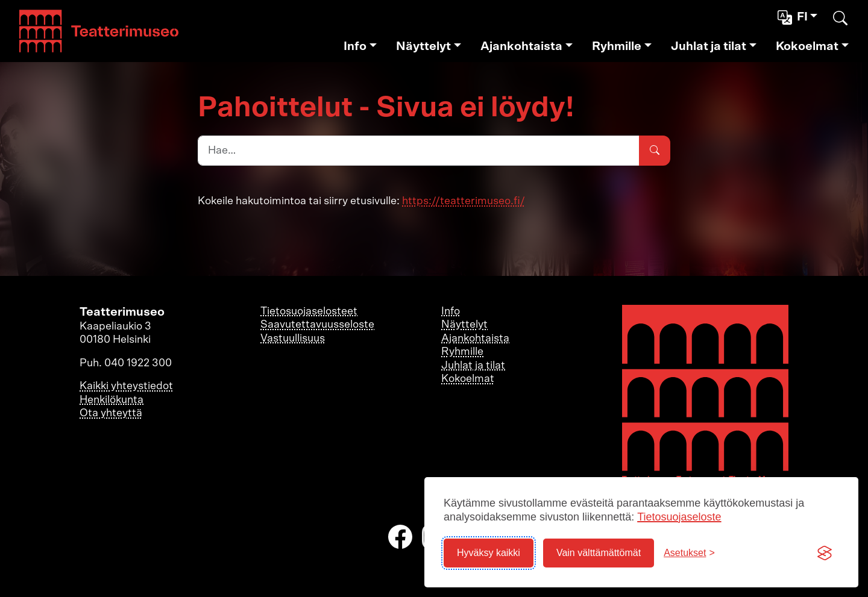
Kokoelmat (807, 46)
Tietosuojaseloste (679, 517)
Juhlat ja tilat (709, 46)
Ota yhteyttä (111, 413)
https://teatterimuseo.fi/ (464, 201)
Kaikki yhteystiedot (126, 386)
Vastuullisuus (293, 339)
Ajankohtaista (521, 46)
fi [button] (794, 17)
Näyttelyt (423, 46)
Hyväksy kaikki (489, 553)
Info (355, 46)
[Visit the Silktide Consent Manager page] (825, 553)
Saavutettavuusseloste (317, 325)
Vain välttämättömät (599, 553)
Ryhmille (617, 46)
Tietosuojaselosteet (309, 311)
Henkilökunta (112, 400)
